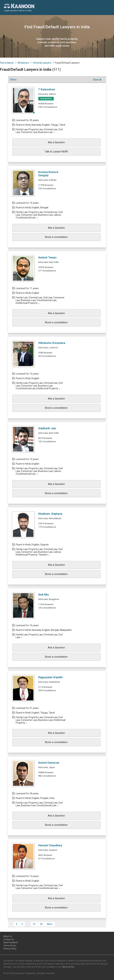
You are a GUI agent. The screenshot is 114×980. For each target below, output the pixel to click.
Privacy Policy (10, 949)
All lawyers (23, 63)
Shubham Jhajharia (50, 514)
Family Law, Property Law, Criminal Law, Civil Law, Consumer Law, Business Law (39, 131)
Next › (50, 924)
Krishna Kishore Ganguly (48, 174)
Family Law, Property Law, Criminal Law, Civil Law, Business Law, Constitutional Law (39, 804)
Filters (13, 80)
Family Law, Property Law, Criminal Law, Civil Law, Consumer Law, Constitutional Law (39, 887)
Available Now (46, 99)
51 (34, 924)
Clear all (97, 80)
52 (41, 924)
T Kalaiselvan (47, 89)
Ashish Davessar (49, 763)
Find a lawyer (7, 63)
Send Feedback (11, 942)
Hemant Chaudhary (50, 845)
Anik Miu (44, 595)
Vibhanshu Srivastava (52, 343)
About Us (8, 936)
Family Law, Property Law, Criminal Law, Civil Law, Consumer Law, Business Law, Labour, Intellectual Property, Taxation (39, 552)
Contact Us (9, 939)
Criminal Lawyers (42, 63)
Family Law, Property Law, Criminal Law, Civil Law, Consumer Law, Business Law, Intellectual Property (41, 720)
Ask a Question (56, 142)
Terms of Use (10, 946)
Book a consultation (56, 237)
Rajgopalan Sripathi (50, 677)
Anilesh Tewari (47, 258)
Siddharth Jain (47, 428)
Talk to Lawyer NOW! (56, 152)
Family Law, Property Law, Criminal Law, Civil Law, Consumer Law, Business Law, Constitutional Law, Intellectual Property (39, 386)
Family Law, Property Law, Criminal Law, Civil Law (39, 636)
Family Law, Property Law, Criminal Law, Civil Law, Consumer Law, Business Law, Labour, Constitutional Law (39, 215)
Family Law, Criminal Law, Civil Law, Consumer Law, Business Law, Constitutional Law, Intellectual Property (40, 300)
